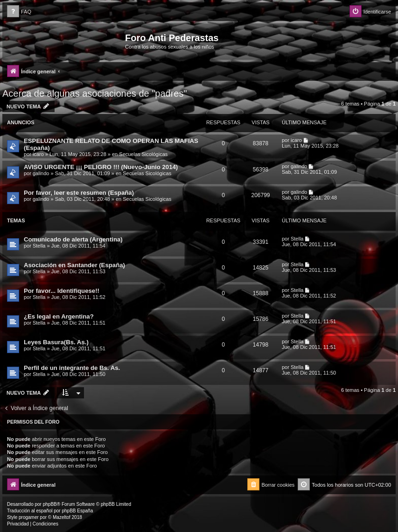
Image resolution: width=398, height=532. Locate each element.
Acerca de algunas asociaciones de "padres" (95, 93)
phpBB (50, 504)
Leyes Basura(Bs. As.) (56, 342)
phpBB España (77, 511)
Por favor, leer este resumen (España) (79, 193)
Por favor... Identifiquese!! (62, 291)
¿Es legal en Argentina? (59, 316)
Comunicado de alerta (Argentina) (73, 239)
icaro (38, 154)
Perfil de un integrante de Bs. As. (72, 368)
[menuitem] (19, 12)
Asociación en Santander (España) (74, 265)
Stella (39, 246)
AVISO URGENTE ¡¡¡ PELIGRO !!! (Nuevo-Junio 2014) (101, 167)
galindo (41, 173)
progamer (29, 517)
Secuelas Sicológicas (143, 154)
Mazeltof (62, 517)
